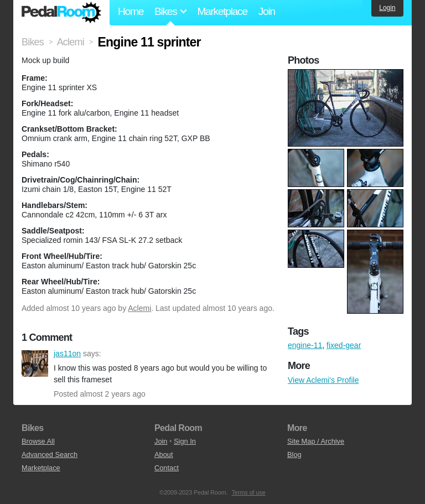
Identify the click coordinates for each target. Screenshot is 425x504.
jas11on (35, 363)
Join (267, 11)
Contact (167, 468)
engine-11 (305, 345)
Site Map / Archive (316, 441)
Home (131, 11)
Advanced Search (50, 454)
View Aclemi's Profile (323, 380)
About (164, 454)
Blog (294, 454)
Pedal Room (61, 13)
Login (387, 8)
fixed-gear (344, 345)
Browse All (38, 441)
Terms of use (249, 492)
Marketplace (222, 11)
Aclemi (139, 308)
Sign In (185, 441)
